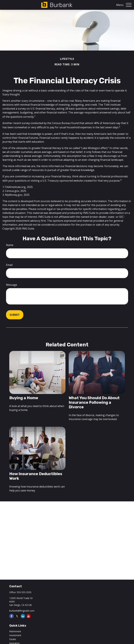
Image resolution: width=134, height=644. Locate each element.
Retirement (15, 631)
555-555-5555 (24, 592)
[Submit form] (15, 315)
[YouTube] (29, 616)
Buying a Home (24, 398)
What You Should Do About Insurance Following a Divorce (94, 402)
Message (12, 285)
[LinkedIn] (23, 616)
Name (10, 245)
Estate (13, 639)
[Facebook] (11, 616)
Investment (15, 635)
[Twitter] (17, 616)
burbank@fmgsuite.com (22, 611)
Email (9, 265)
